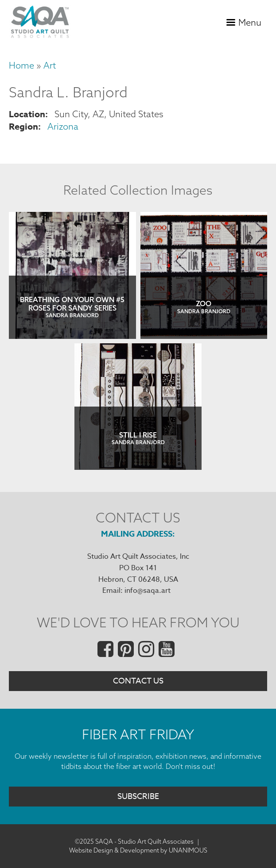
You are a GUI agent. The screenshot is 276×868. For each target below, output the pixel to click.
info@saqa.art (148, 591)
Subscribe (138, 797)
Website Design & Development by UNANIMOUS (138, 850)
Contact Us (138, 681)
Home (21, 65)
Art (50, 65)
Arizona (63, 126)
